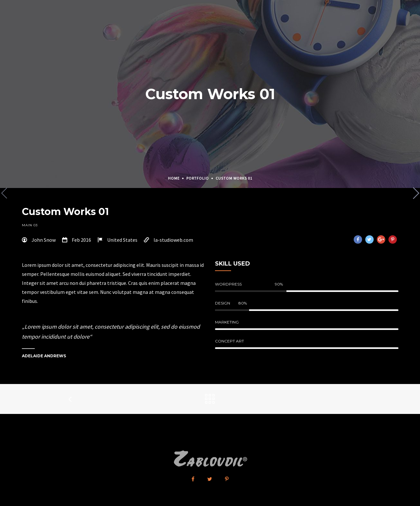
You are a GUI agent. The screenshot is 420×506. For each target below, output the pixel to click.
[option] (210, 188)
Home (174, 178)
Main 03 (30, 225)
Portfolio (198, 178)
